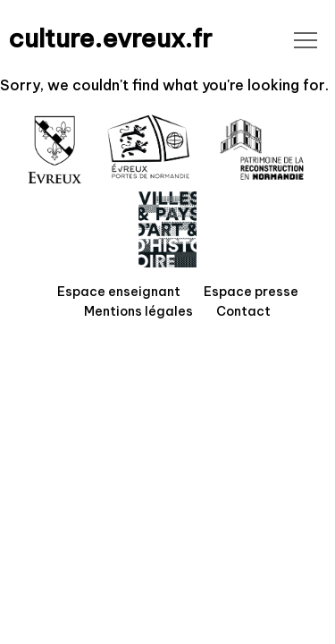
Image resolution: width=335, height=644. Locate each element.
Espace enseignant (119, 292)
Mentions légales (138, 311)
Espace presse (251, 292)
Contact (243, 311)
